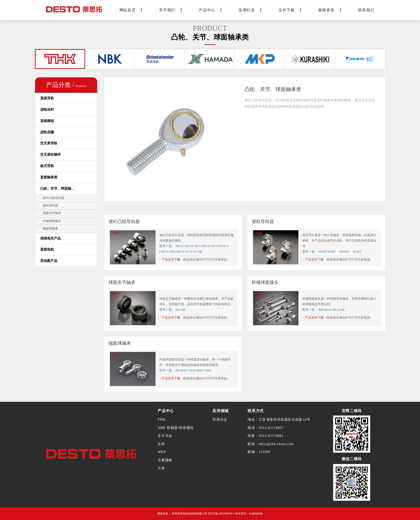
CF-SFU (195, 246)
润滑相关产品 (50, 238)
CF (190, 252)
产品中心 (207, 10)
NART (331, 252)
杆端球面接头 (52, 221)
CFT (213, 246)
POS (192, 370)
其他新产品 (49, 261)
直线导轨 (47, 98)
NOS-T (184, 370)
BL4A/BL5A (333, 310)
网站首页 (128, 10)
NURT (323, 252)
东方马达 (165, 436)
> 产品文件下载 (170, 259)
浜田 (161, 444)
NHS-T (201, 370)
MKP (162, 452)
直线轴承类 (49, 177)
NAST (356, 252)
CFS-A (205, 246)
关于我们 (167, 10)
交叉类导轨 (49, 143)
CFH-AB (175, 252)
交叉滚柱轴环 (50, 154)
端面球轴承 (50, 229)
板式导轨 (47, 166)
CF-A (184, 252)
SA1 (178, 310)
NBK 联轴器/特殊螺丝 (176, 428)
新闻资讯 (326, 10)
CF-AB (197, 252)
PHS (208, 370)
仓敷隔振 (165, 460)
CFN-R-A (222, 246)
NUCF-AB (182, 246)
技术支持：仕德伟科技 (249, 514)
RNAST (343, 252)
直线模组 (47, 121)
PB (177, 370)
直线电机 (47, 249)
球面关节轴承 (52, 213)
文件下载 (287, 10)
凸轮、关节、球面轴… (57, 189)
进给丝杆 (47, 109)
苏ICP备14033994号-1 (221, 514)
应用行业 (247, 10)
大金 (161, 468)
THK (162, 419)
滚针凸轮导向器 (53, 198)
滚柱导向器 (50, 206)
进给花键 (47, 132)
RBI (322, 310)
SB (184, 310)
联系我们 (366, 10)
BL (343, 310)
